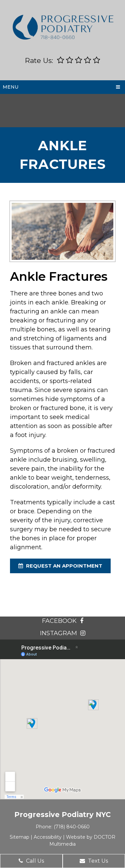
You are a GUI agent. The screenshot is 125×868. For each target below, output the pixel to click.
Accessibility (48, 837)
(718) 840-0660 (72, 827)
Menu (10, 87)
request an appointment (60, 566)
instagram (63, 633)
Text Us (94, 861)
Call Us (31, 861)
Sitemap (19, 837)
